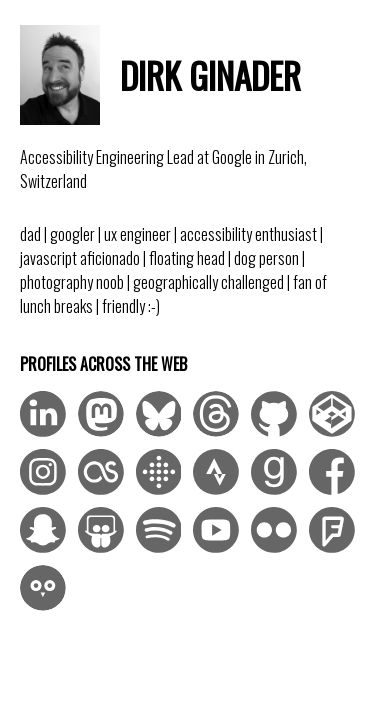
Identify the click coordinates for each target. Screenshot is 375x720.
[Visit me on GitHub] (274, 414)
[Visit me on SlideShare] (101, 530)
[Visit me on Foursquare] (332, 530)
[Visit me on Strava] (216, 472)
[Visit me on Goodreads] (274, 472)
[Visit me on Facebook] (332, 472)
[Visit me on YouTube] (216, 530)
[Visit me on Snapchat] (43, 530)
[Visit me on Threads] (216, 414)
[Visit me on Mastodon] (101, 414)
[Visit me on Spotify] (159, 530)
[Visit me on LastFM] (101, 472)
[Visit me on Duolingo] (43, 588)
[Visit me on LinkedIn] (43, 414)
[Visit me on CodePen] (332, 414)
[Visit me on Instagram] (43, 472)
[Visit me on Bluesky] (159, 414)
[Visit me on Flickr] (274, 530)
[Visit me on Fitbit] (159, 472)
